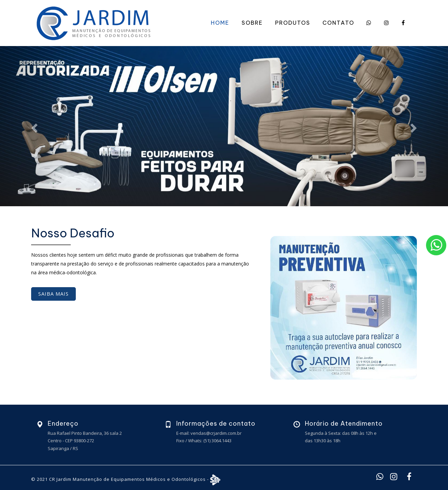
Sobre (252, 23)
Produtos (293, 23)
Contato (338, 23)
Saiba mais (53, 294)
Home (220, 23)
